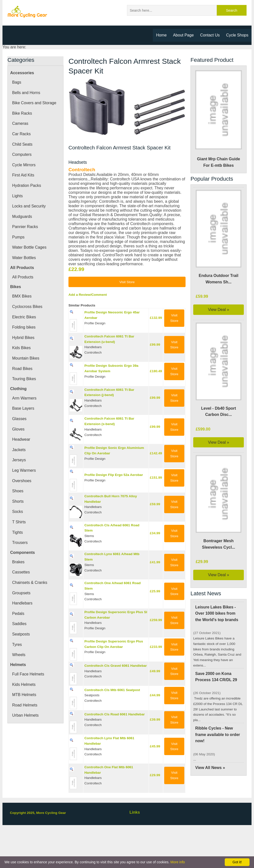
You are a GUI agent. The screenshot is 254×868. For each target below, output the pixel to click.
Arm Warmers (25, 399)
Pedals (18, 614)
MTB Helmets (25, 696)
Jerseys (19, 461)
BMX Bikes (22, 297)
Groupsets (22, 594)
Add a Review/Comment (89, 328)
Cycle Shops (238, 35)
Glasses (19, 420)
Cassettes (21, 573)
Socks (17, 512)
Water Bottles (25, 259)
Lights (18, 197)
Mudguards (23, 217)
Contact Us (210, 35)
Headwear (22, 440)
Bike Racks (22, 114)
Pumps (19, 238)
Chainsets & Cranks (30, 583)
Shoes (18, 492)
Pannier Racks (25, 228)
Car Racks (21, 135)
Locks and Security (29, 207)
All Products (23, 278)
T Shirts (19, 523)
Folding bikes (24, 328)
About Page (183, 35)
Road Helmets (25, 706)
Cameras (20, 124)
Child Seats (22, 145)
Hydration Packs (27, 186)
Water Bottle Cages (30, 248)
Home (160, 35)
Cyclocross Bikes (27, 307)
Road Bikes (22, 369)
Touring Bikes (25, 380)
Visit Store (127, 315)
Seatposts (21, 635)
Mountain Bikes (27, 359)
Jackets (19, 451)
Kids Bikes (21, 349)
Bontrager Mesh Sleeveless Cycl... (219, 545)
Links (135, 851)
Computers (22, 155)
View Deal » (219, 310)
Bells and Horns (27, 94)
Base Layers (23, 409)
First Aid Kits (24, 176)
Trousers (20, 543)
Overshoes (22, 482)
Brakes (18, 563)
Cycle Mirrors (24, 166)
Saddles (19, 625)
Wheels (19, 656)
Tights (18, 533)
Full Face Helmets (28, 675)
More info (178, 862)
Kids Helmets (24, 685)
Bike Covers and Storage (35, 104)
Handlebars (23, 604)
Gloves (18, 430)
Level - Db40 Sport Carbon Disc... (219, 412)
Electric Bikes (24, 318)
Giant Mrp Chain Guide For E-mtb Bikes (219, 120)
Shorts (18, 502)
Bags (17, 83)
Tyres (17, 645)
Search (232, 10)
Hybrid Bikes (24, 338)
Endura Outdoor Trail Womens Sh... (219, 280)
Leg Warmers (24, 471)
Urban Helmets (26, 716)
